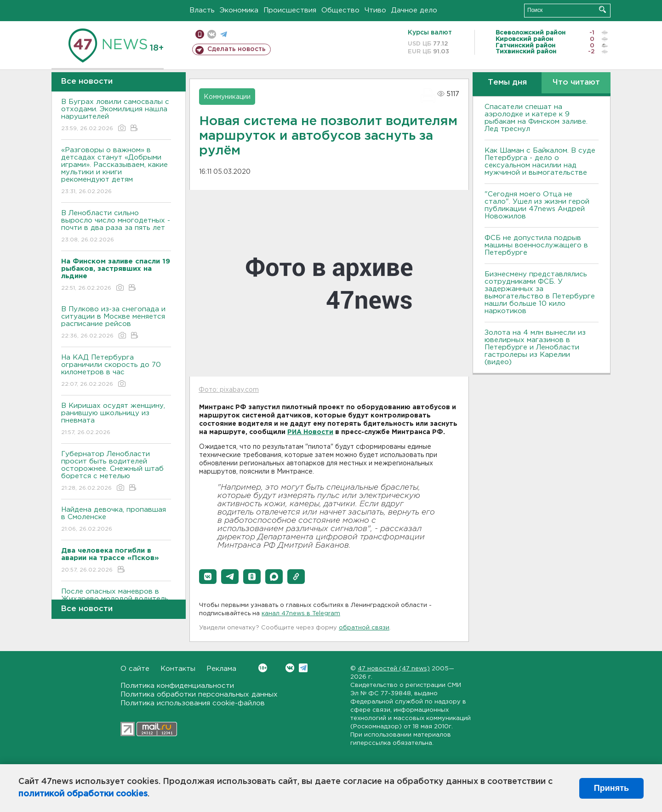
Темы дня (507, 83)
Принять (611, 788)
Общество (340, 10)
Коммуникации (227, 97)
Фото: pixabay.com (229, 390)
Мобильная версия (200, 34)
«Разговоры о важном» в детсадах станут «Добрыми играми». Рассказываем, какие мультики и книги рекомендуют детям (116, 171)
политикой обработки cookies (83, 794)
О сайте (135, 669)
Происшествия (290, 10)
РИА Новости (310, 432)
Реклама (221, 669)
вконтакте (212, 34)
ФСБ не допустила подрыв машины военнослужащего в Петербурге (536, 245)
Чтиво (375, 10)
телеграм (224, 34)
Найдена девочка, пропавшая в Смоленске (116, 520)
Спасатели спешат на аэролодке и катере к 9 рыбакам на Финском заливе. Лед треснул (536, 118)
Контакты (178, 669)
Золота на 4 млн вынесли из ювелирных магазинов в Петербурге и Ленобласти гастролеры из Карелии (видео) (535, 347)
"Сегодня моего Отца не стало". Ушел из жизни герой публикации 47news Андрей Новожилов (537, 205)
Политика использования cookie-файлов (193, 703)
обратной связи (364, 628)
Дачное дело (414, 10)
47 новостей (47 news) (394, 669)
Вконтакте (263, 668)
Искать (602, 9)
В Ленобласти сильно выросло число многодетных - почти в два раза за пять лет (116, 227)
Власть (202, 10)
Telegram (303, 668)
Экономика (239, 10)
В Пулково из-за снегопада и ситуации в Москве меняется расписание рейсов (116, 323)
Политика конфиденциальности (177, 686)
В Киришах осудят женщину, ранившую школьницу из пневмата (116, 420)
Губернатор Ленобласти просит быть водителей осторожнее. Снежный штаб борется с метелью (116, 472)
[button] (208, 577)
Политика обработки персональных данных (199, 695)
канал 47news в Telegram (301, 614)
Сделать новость (237, 49)
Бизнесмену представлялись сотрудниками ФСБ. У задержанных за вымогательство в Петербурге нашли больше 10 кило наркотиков (540, 293)
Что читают (576, 83)
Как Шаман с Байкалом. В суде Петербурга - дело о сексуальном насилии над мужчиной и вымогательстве (540, 162)
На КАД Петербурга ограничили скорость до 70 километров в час (116, 371)
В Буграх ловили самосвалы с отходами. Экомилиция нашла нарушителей (116, 116)
